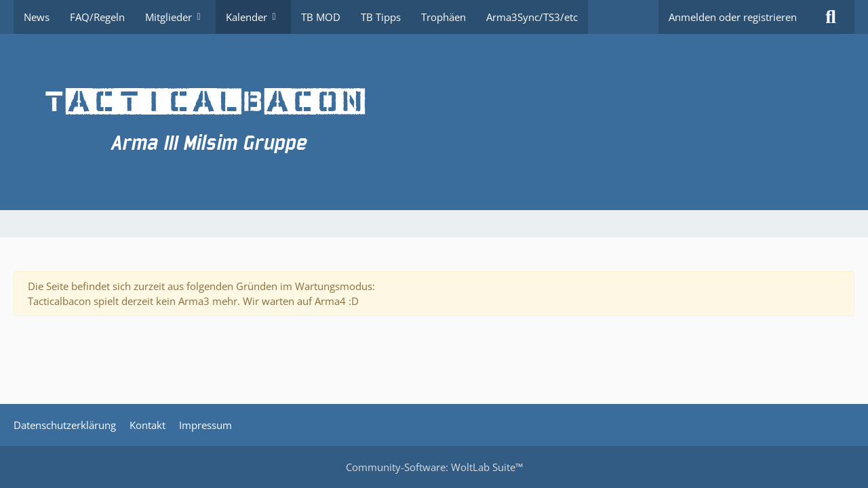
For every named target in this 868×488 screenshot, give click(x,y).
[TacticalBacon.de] (434, 122)
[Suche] (831, 17)
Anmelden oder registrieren (733, 17)
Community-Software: (434, 467)
